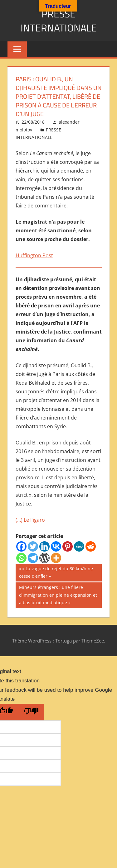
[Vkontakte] (56, 546)
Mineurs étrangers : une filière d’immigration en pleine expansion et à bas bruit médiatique (58, 594)
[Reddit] (91, 546)
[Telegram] (33, 558)
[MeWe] (79, 546)
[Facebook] (21, 546)
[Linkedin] (44, 546)
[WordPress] (44, 558)
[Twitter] (33, 546)
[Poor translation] (31, 712)
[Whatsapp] (21, 558)
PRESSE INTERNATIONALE (59, 21)
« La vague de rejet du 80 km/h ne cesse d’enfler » (56, 572)
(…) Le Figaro (30, 520)
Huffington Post (34, 255)
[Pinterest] (68, 546)
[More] (56, 558)
